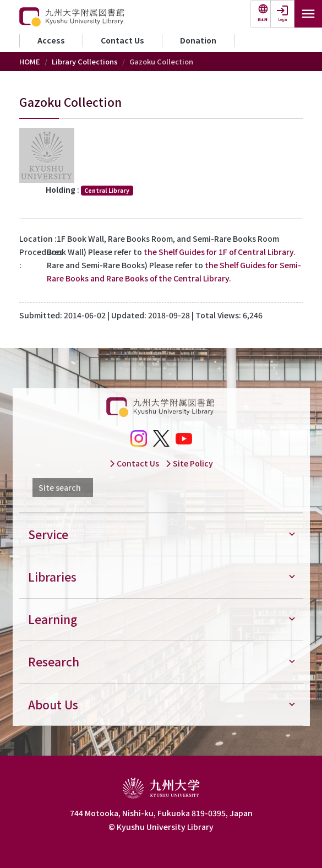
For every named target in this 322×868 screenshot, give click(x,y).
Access (51, 40)
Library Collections (85, 61)
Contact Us (122, 40)
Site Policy (189, 463)
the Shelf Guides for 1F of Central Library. (220, 252)
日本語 (263, 20)
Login (283, 20)
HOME (30, 61)
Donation (198, 40)
